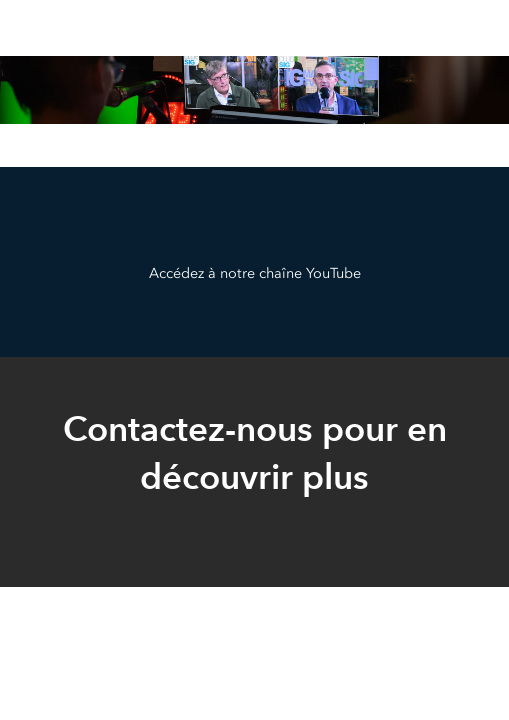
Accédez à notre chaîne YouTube (255, 273)
